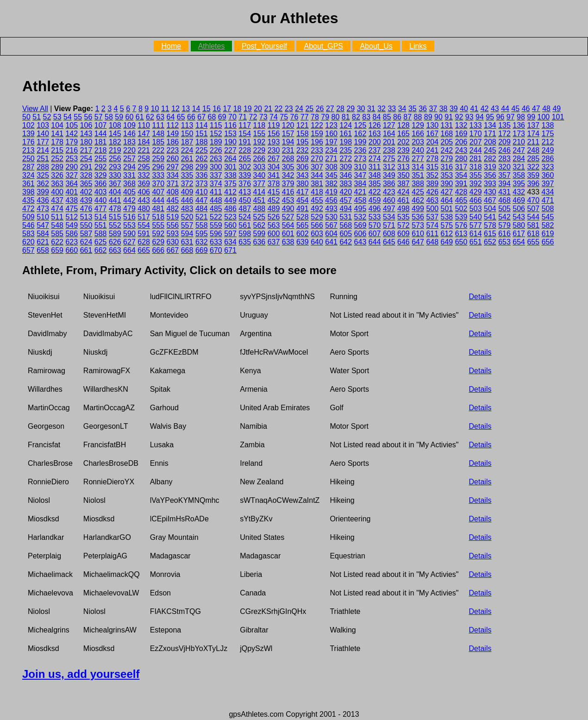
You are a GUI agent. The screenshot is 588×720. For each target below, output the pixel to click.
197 (331, 142)
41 (474, 109)
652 (490, 242)
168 (447, 134)
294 (129, 167)
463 (432, 200)
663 (115, 250)
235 (346, 150)
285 (533, 159)
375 (230, 184)
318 (476, 167)
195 (303, 142)
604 (331, 234)
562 (260, 225)
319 (490, 167)
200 (375, 142)
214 (43, 150)
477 (101, 209)
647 (418, 242)
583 (28, 234)
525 (260, 217)
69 (222, 117)
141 (57, 134)
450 (245, 200)
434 (548, 192)
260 (173, 159)
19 (248, 109)
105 (72, 125)
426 (432, 192)
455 (317, 200)
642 (346, 242)
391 (461, 184)
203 (418, 142)
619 (548, 234)
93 (469, 117)
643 (360, 242)
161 (346, 134)
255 (101, 159)
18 (238, 109)
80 (336, 117)
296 (158, 167)
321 (519, 167)
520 (187, 217)
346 (346, 175)
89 (428, 117)
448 (216, 200)
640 (317, 242)
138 (548, 125)
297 (173, 167)
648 (432, 242)
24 (299, 109)
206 (461, 142)
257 (129, 159)
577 (476, 225)
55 (78, 117)
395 (519, 184)
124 (346, 125)
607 (375, 234)
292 (101, 167)
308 (331, 167)
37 (433, 109)
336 (202, 175)
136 (519, 125)
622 (57, 242)
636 (260, 242)
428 (461, 192)
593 (173, 234)
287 (28, 167)
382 (331, 184)
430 (490, 192)
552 (115, 225)
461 (403, 200)
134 (490, 125)
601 (288, 234)
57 (99, 117)
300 (216, 167)
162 (360, 134)
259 (158, 159)
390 (447, 184)
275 (389, 159)
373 (202, 184)
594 (187, 234)
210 (519, 142)
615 (490, 234)
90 (438, 117)
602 (303, 234)
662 (101, 250)
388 (418, 184)
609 (403, 234)
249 (548, 150)
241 (432, 150)
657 (28, 250)
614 (476, 234)
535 (403, 217)
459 (375, 200)
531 (346, 217)
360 (548, 175)
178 (57, 142)
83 (366, 117)
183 (129, 142)
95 (490, 117)
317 (461, 167)
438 (72, 200)
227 (230, 150)
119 (274, 125)
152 (216, 134)
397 (548, 184)
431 (504, 192)
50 (26, 117)
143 (86, 134)
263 (216, 159)
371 (173, 184)
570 (375, 225)
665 (144, 250)
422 (375, 192)
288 (43, 167)
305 (288, 167)
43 (495, 109)
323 (548, 167)
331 (129, 175)
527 (288, 217)
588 (101, 234)
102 (28, 125)
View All (35, 109)
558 (202, 225)
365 (86, 184)
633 (216, 242)
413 (245, 192)
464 (447, 200)
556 (173, 225)
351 (418, 175)
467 (490, 200)
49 (557, 109)
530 (331, 217)
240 (418, 150)
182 (115, 142)
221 (144, 150)
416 (288, 192)
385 (375, 184)
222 (158, 150)
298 (187, 167)
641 (331, 242)
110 (144, 125)
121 (303, 125)
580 (519, 225)
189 (216, 142)
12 (175, 109)
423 (389, 192)
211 (533, 142)
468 (504, 200)
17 (227, 109)
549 (72, 225)
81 (346, 117)
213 (28, 150)
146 (129, 134)
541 (490, 217)
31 (371, 109)
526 (274, 217)
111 (158, 125)
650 (461, 242)
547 (43, 225)
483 (187, 209)
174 (533, 134)
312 (389, 167)
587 (86, 234)
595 (202, 234)
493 (331, 209)
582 (548, 225)
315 (432, 167)
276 (403, 159)
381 (317, 184)
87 (407, 117)
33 (392, 109)
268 (288, 159)
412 (230, 192)
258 (144, 159)
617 (519, 234)
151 (202, 134)
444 (158, 200)
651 (476, 242)
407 (158, 192)
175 (548, 134)
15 (206, 109)
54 (68, 117)
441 (115, 200)
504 (490, 209)
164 (389, 134)
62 (150, 117)
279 (447, 159)
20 (258, 109)
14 (196, 109)
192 (260, 142)
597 (230, 234)
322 (533, 167)
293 (115, 167)
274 (375, 159)
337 (216, 175)
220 (129, 150)
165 (403, 134)
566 (317, 225)
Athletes (212, 46)
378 (274, 184)
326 (57, 175)
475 (72, 209)
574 (432, 225)
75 (284, 117)
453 (288, 200)
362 (43, 184)
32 (382, 109)
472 (28, 209)
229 (260, 150)
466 (476, 200)
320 (504, 167)
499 (418, 209)
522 (216, 217)
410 (202, 192)
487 (245, 209)
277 (418, 159)
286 (548, 159)
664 (129, 250)
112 (173, 125)
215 (57, 150)
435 (28, 200)
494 (346, 209)
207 (476, 142)
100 (544, 117)
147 (144, 134)
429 (476, 192)
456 (331, 200)
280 (461, 159)
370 (158, 184)
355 (476, 175)
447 (202, 200)
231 (288, 150)
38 (444, 109)
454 (303, 200)
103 (43, 125)
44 (505, 109)
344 (317, 175)
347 (360, 175)
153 (230, 134)
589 (115, 234)
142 (72, 134)
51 (37, 117)
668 (187, 250)
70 (232, 117)
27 (330, 109)
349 (389, 175)
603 (317, 234)
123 (331, 125)
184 (144, 142)
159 (317, 134)
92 (459, 117)
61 (140, 117)
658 (43, 250)
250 (28, 159)
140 (43, 134)
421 (360, 192)
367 (115, 184)
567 (331, 225)
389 (432, 184)
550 (86, 225)
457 (346, 200)
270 (317, 159)
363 (57, 184)
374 (216, 184)
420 (346, 192)
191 (245, 142)
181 (101, 142)
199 (360, 142)
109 (129, 125)
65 (181, 117)
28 (340, 109)
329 (101, 175)
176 (28, 142)
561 (245, 225)
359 (533, 175)
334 (173, 175)
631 (187, 242)
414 (260, 192)
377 (260, 184)
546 (28, 225)
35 (413, 109)
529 (317, 217)
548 (57, 225)
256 (115, 159)
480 (144, 209)
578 (490, 225)
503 (476, 209)
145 (115, 134)
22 (279, 109)
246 (504, 150)
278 (432, 159)
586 (72, 234)
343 (303, 175)
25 (309, 109)
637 (274, 242)
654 (519, 242)
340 (260, 175)
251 (43, 159)
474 (57, 209)
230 (274, 150)
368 (129, 184)
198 (346, 142)
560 (230, 225)
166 (418, 134)
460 (389, 200)
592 (158, 234)
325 (43, 175)
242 (447, 150)
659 (57, 250)
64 (171, 117)
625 (101, 242)
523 (230, 217)
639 (303, 242)
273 (360, 159)
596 (216, 234)
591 (144, 234)
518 (158, 217)
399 (43, 192)
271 (331, 159)
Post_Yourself (264, 46)
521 (202, 217)
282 (490, 159)
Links (418, 46)
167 (432, 134)
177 (43, 142)
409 (187, 192)
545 (548, 217)
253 (72, 159)
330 (115, 175)
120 (288, 125)
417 (303, 192)
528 (303, 217)
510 (43, 217)
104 (57, 125)
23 (289, 109)
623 (72, 242)
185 (158, 142)
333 (158, 175)
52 (47, 117)
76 (294, 117)
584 (43, 234)
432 (519, 192)
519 (173, 217)
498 (403, 209)
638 (288, 242)
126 (375, 125)
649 (447, 242)
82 (356, 117)
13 (186, 109)
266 (260, 159)
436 (43, 200)
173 (519, 134)
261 (187, 159)
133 (476, 125)
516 (129, 217)
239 (403, 150)
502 (461, 209)
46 (526, 109)
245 (490, 150)
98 (521, 117)
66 (191, 117)
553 (129, 225)
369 (144, 184)
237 (375, 150)
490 (288, 209)
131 (447, 125)
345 (331, 175)
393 (490, 184)
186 (173, 142)
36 (423, 109)
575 (447, 225)
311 (375, 167)
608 (389, 234)
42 (485, 109)
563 (274, 225)
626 (115, 242)
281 (476, 159)
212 (548, 142)
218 (101, 150)
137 (533, 125)
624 (86, 242)
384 (360, 184)
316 (447, 167)
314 (418, 167)
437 (57, 200)
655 (533, 242)
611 (432, 234)
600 (274, 234)
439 (86, 200)
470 (533, 200)
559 (216, 225)
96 (500, 117)
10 (155, 109)
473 (43, 209)
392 (476, 184)
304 (274, 167)
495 (360, 209)
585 (57, 234)
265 (245, 159)
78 (315, 117)
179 (72, 142)
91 (449, 117)
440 (101, 200)
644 (375, 242)
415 (274, 192)
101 (558, 117)
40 (464, 109)
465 (461, 200)
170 (476, 134)
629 (158, 242)
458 (360, 200)
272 (346, 159)
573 (418, 225)
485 (216, 209)
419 (331, 192)
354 (461, 175)
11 (165, 109)
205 (447, 142)
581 (533, 225)
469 (519, 200)
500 (432, 209)
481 (158, 209)
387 (403, 184)
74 (274, 117)
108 (115, 125)
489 (274, 209)
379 (288, 184)
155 (260, 134)
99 (531, 117)
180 (86, 142)
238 (389, 150)
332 (144, 175)
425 (418, 192)
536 (418, 217)
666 (158, 250)
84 (377, 117)
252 (57, 159)
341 (274, 175)
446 (187, 200)
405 (129, 192)
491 (303, 209)
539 (461, 217)
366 (101, 184)
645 (389, 242)
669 (202, 250)
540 (476, 217)
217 (86, 150)
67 (201, 117)
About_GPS (323, 46)
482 (173, 209)
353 (447, 175)
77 (305, 117)
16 (217, 109)
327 (72, 175)
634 (230, 242)
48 (546, 109)
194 (288, 142)
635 (245, 242)
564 (288, 225)
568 (346, 225)
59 (119, 117)
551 (101, 225)
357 (504, 175)
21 (268, 109)
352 (432, 175)
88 (418, 117)
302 (245, 167)
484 (202, 209)
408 (173, 192)
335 (187, 175)
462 (418, 200)
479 (129, 209)
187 (187, 142)
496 (375, 209)
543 (519, 217)
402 (86, 192)
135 (504, 125)
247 (519, 150)
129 (418, 125)
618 (533, 234)
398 (28, 192)
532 (360, 217)
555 (158, 225)
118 (260, 125)
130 (432, 125)
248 (533, 150)
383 (346, 184)
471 (548, 200)
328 (86, 175)
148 (158, 134)
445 (173, 200)
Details (480, 297)
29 (350, 109)
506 (519, 209)
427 (447, 192)
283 (504, 159)
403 (101, 192)
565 (303, 225)
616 (504, 234)
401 (72, 192)
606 (360, 234)
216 (72, 150)
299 (202, 167)
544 (533, 217)
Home (171, 46)
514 (101, 217)
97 (511, 117)
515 (115, 217)
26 (320, 109)
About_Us (376, 46)
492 (317, 209)
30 (361, 109)
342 (288, 175)
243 (461, 150)
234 (331, 150)
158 (303, 134)
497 (389, 209)
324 (28, 175)
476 (86, 209)
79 (325, 117)
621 (43, 242)
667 (173, 250)
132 (461, 125)
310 (360, 167)
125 (360, 125)
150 (187, 134)
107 (101, 125)
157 (288, 134)
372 (187, 184)
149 (173, 134)
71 (243, 117)
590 (129, 234)
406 (144, 192)
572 (403, 225)
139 (28, 134)
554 (144, 225)
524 (245, 217)
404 (115, 192)
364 (72, 184)
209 (504, 142)
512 (72, 217)
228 (245, 150)
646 (403, 242)
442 (129, 200)
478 (115, 209)
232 (303, 150)
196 (317, 142)
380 (303, 184)
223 (173, 150)
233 (317, 150)
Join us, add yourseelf (81, 674)
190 (230, 142)
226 (216, 150)
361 (28, 184)
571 (389, 225)
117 (245, 125)
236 (360, 150)
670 (216, 250)
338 (230, 175)
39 (454, 109)
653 (504, 242)
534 (389, 217)
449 (230, 200)
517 (144, 217)
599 (260, 234)
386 (389, 184)
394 (504, 184)
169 (461, 134)
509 (28, 217)
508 (548, 209)
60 (130, 117)
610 (418, 234)
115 (216, 125)
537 (432, 217)
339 (245, 175)
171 (490, 134)
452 (274, 200)
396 (533, 184)
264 (230, 159)
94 (480, 117)
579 (504, 225)
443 (144, 200)
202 (403, 142)
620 (28, 242)
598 (245, 234)
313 (403, 167)
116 (230, 125)
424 (403, 192)
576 (461, 225)
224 (187, 150)
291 (86, 167)
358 (519, 175)
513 (86, 217)
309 (346, 167)
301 (230, 167)
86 (397, 117)
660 (72, 250)
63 (160, 117)
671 (230, 250)
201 (389, 142)
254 (86, 159)
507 (533, 209)
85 (387, 117)
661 (86, 250)
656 (548, 242)
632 (202, 242)
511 (57, 217)
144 (101, 134)
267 (274, 159)
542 (504, 217)
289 (57, 167)
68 (212, 117)
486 (230, 209)
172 (504, 134)
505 (504, 209)
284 (519, 159)
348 (375, 175)
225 (202, 150)
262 (202, 159)
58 (109, 117)
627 (129, 242)
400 (57, 192)
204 (432, 142)
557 (187, 225)
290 (72, 167)
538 (447, 217)
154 (245, 134)
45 (515, 109)
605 (346, 234)
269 (303, 159)
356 (490, 175)
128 (403, 125)
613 (461, 234)
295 (144, 167)
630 (173, 242)
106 (86, 125)
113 (187, 125)
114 (202, 125)
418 (317, 192)
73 (263, 117)
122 (317, 125)
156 (274, 134)
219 (115, 150)
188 (202, 142)
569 (360, 225)
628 (144, 242)
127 (389, 125)
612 (447, 234)
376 (245, 184)
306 (303, 167)
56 (88, 117)
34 (402, 109)
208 (490, 142)
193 (274, 142)
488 (260, 209)
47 (536, 109)
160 (331, 134)
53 (57, 117)
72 (253, 117)
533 (375, 217)
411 (216, 192)
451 (260, 200)
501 (447, 209)
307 (317, 167)
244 (476, 150)
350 (403, 175)
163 (375, 134)
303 (260, 167)
